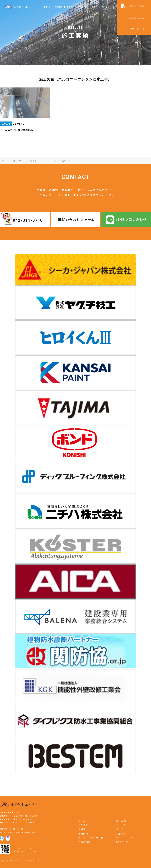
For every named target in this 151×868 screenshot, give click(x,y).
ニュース (121, 825)
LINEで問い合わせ (131, 219)
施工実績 (83, 7)
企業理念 (83, 829)
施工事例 (121, 821)
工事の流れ (84, 842)
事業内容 (71, 7)
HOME (47, 7)
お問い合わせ (123, 842)
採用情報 (106, 7)
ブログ (94, 7)
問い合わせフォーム (79, 219)
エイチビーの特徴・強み (92, 838)
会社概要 (58, 7)
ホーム (82, 821)
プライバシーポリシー (128, 838)
